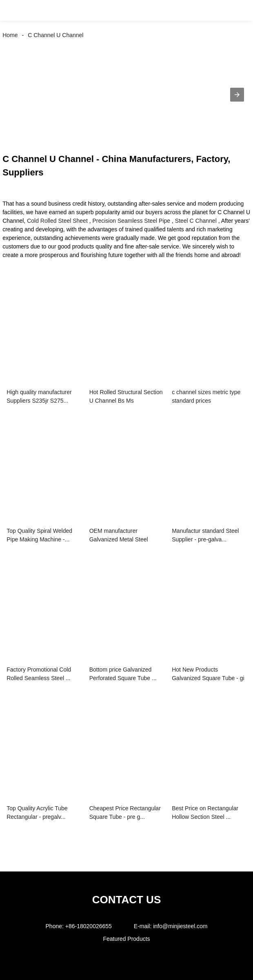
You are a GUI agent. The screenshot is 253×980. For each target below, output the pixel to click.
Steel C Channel (196, 221)
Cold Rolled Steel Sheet (57, 221)
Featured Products (126, 939)
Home (10, 35)
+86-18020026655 (89, 926)
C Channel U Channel (55, 35)
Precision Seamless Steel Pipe (131, 221)
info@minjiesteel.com (180, 926)
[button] (15, 10)
